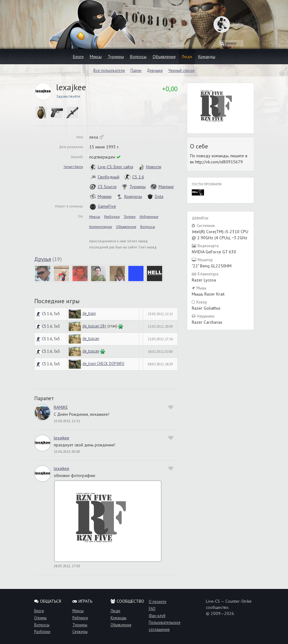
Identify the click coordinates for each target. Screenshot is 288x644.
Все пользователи (109, 70)
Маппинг (162, 187)
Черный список (181, 70)
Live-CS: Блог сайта (111, 167)
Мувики (100, 196)
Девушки (155, 70)
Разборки (112, 216)
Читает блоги (73, 167)
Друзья (43, 259)
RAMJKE (61, 407)
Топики (130, 216)
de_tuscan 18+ (95, 326)
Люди (187, 57)
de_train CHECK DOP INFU (103, 363)
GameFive (103, 206)
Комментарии (101, 227)
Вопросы (138, 57)
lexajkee (62, 438)
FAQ (152, 609)
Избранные (149, 216)
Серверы (80, 631)
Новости (149, 167)
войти (232, 24)
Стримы (40, 618)
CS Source (103, 187)
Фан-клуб (157, 616)
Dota (155, 196)
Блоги (78, 57)
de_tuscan (91, 338)
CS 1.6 (134, 177)
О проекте (158, 601)
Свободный (104, 177)
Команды (207, 57)
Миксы (96, 57)
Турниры (116, 57)
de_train (89, 313)
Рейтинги (80, 618)
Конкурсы (129, 196)
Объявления (164, 57)
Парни (136, 70)
